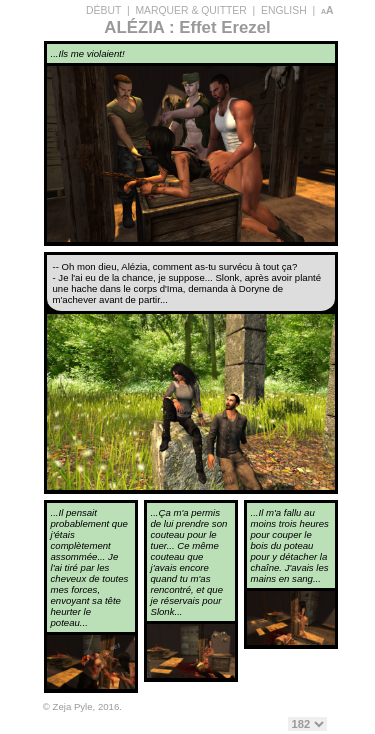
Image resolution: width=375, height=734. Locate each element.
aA (327, 10)
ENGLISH (284, 10)
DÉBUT (103, 10)
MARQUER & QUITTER (190, 10)
